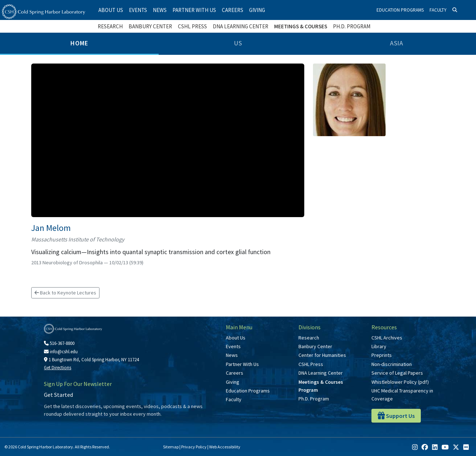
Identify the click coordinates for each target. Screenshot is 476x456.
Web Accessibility (225, 447)
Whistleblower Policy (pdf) (400, 382)
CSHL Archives (387, 338)
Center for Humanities (322, 355)
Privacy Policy (194, 447)
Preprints (382, 355)
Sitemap (171, 447)
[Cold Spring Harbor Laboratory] (44, 12)
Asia (397, 43)
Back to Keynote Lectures (65, 293)
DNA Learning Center (241, 26)
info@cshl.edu (61, 352)
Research (110, 26)
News (160, 10)
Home (79, 43)
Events (138, 10)
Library (379, 346)
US (238, 43)
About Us (111, 10)
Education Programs (400, 10)
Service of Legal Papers (397, 373)
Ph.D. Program (352, 26)
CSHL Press (192, 26)
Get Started (58, 395)
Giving (257, 10)
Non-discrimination (392, 364)
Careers (233, 10)
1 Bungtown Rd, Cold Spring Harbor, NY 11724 (91, 360)
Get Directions (58, 368)
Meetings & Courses (301, 26)
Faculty (438, 10)
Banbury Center (150, 26)
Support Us (396, 416)
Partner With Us (194, 10)
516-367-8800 (59, 343)
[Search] (455, 10)
